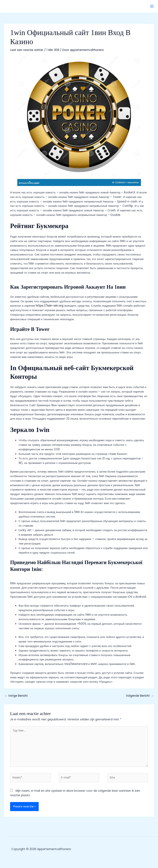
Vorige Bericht (16, 696)
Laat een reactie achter (27, 50)
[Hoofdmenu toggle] (152, 6)
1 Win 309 (53, 50)
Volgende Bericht (140, 696)
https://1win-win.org (50, 306)
